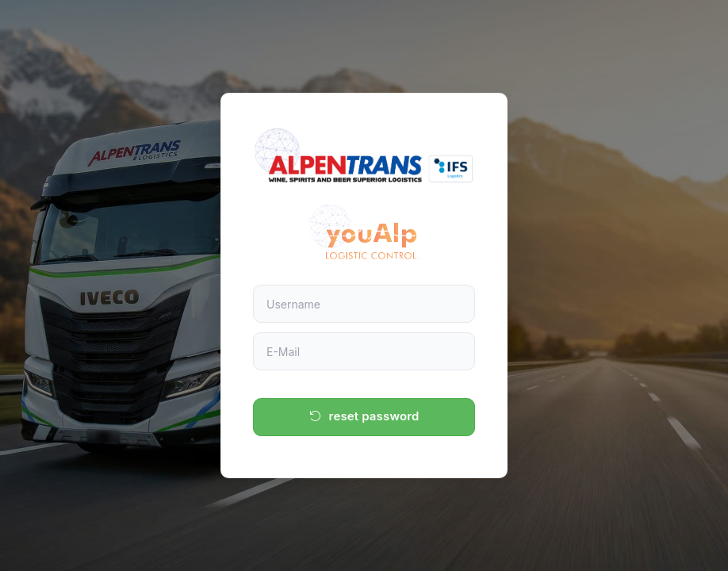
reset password (364, 416)
